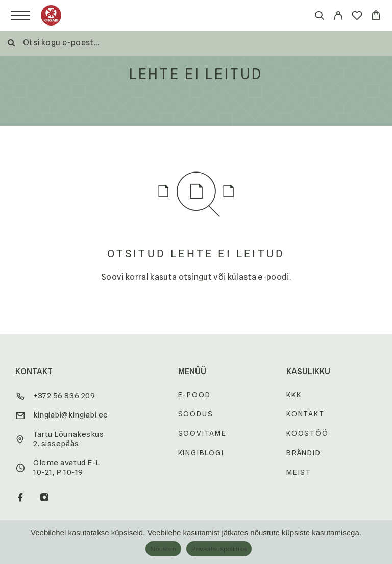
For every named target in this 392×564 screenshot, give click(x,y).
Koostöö (308, 433)
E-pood (194, 395)
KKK (294, 395)
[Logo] (51, 15)
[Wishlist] (357, 17)
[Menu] (20, 15)
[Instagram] (45, 498)
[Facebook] (21, 498)
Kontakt (305, 414)
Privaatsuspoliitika (219, 549)
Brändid (304, 453)
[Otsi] (319, 17)
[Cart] (376, 17)
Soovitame (202, 433)
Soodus (196, 414)
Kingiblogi (201, 453)
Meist (299, 472)
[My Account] (338, 17)
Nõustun (163, 549)
